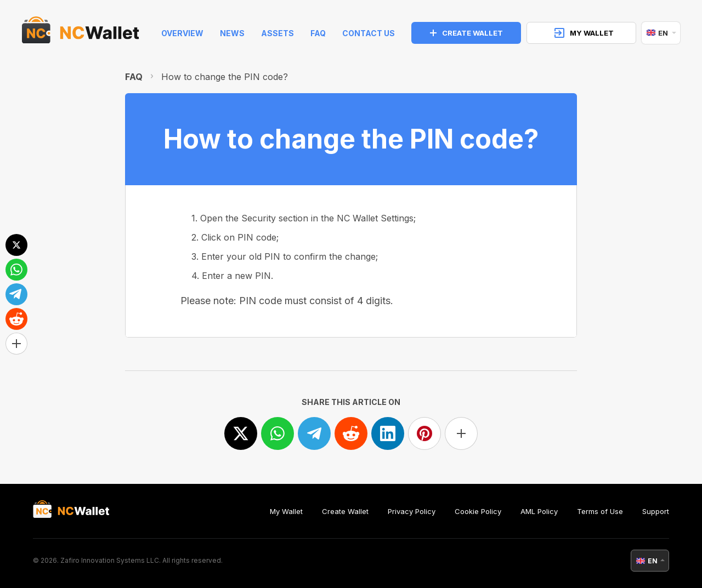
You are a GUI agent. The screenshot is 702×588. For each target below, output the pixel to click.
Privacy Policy (412, 511)
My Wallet (286, 511)
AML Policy (539, 511)
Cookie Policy (478, 511)
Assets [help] (278, 33)
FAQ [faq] (318, 33)
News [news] (232, 33)
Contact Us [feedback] (369, 33)
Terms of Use (600, 511)
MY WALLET (584, 33)
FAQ (134, 77)
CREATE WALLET (466, 33)
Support (656, 511)
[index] (81, 33)
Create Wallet (345, 511)
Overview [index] (182, 33)
